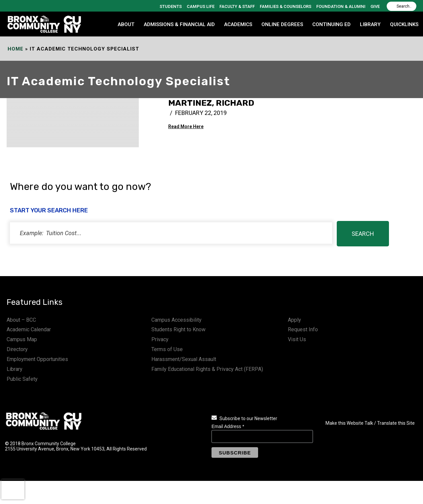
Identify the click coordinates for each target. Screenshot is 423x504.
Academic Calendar (29, 329)
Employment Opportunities (37, 359)
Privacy (160, 339)
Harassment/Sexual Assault (184, 359)
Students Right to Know (178, 329)
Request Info (303, 329)
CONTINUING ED (331, 24)
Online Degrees (282, 24)
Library (15, 369)
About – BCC (21, 320)
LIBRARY (370, 24)
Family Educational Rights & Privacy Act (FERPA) (207, 369)
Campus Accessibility (176, 320)
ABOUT (126, 24)
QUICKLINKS (404, 24)
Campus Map (22, 339)
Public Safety (22, 379)
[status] (171, 233)
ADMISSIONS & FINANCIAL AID (179, 24)
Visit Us (297, 339)
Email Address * (228, 426)
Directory (17, 349)
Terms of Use (167, 349)
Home (16, 49)
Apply (294, 320)
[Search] (402, 6)
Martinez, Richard (211, 103)
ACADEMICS (238, 24)
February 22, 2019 (201, 113)
